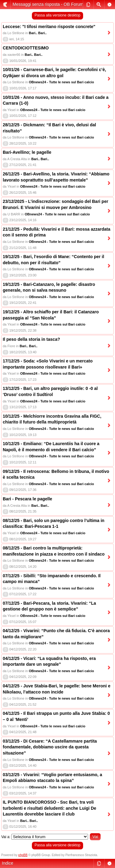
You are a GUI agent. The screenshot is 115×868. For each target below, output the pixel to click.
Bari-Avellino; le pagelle (27, 152)
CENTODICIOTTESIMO (26, 48)
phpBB (23, 855)
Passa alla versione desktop (57, 15)
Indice (8, 863)
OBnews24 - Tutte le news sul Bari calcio (61, 82)
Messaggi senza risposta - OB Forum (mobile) (56, 4)
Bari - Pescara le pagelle (27, 499)
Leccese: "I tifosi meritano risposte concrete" (49, 27)
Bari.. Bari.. (38, 33)
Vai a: (6, 837)
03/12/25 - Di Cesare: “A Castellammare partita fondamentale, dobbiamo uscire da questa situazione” (50, 747)
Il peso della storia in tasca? (31, 339)
